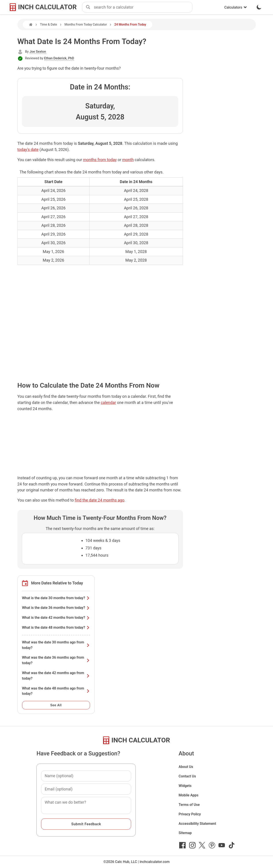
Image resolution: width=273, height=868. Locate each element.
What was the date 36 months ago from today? (56, 660)
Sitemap (185, 833)
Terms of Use (189, 805)
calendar (108, 402)
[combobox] (143, 7)
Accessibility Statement (197, 824)
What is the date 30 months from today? (56, 598)
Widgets (185, 786)
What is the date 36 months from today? (56, 608)
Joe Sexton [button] (38, 52)
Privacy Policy (190, 814)
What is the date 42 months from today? (56, 618)
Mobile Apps (188, 795)
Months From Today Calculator (86, 24)
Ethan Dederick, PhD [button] (59, 58)
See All (56, 705)
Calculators (235, 7)
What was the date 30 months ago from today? (56, 645)
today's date (28, 150)
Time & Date (48, 24)
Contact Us (187, 776)
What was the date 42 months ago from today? (56, 676)
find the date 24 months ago (100, 500)
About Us (186, 767)
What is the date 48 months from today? (56, 627)
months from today (100, 160)
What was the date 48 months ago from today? (56, 691)
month (128, 160)
